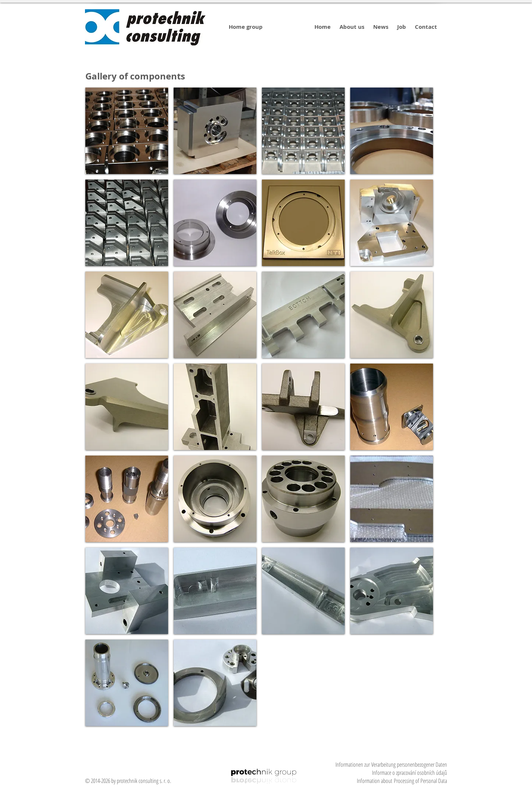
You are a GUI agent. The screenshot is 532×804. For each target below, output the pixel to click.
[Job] (402, 27)
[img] (127, 131)
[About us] (352, 27)
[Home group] (246, 27)
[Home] (322, 27)
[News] (381, 27)
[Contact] (426, 27)
